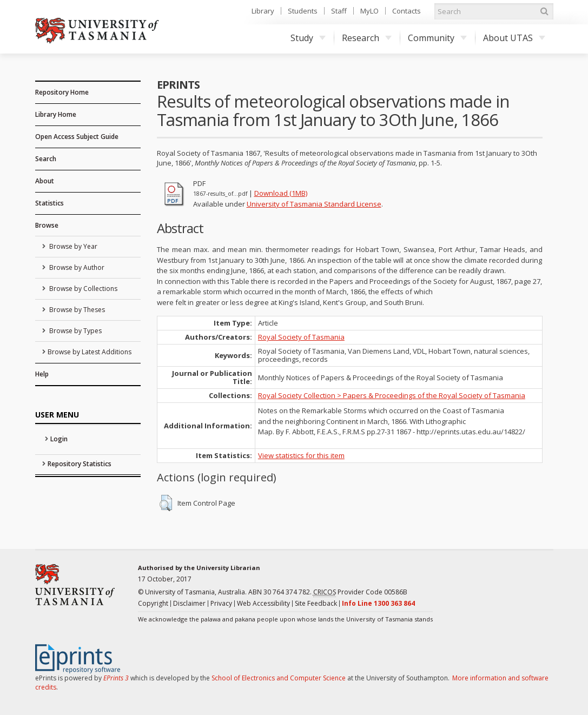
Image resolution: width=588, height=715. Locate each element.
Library (263, 11)
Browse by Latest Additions (90, 352)
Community (437, 38)
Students (303, 11)
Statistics (49, 203)
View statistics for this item (301, 455)
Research (367, 38)
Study (308, 38)
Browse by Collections (82, 289)
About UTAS (514, 38)
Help (42, 374)
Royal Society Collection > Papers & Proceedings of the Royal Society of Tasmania (392, 395)
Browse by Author (76, 267)
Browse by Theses (76, 310)
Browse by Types (75, 331)
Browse (47, 225)
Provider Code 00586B (360, 592)
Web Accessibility (263, 603)
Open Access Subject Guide (77, 137)
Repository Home (62, 92)
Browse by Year (72, 246)
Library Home (56, 114)
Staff (339, 11)
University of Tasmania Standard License (314, 204)
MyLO (369, 11)
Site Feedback (316, 603)
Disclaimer (189, 603)
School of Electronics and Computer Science (279, 678)
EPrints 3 (116, 678)
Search (46, 159)
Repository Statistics (80, 464)
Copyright (153, 603)
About (45, 181)
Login (59, 439)
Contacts (407, 11)
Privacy (221, 603)
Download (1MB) (281, 193)
